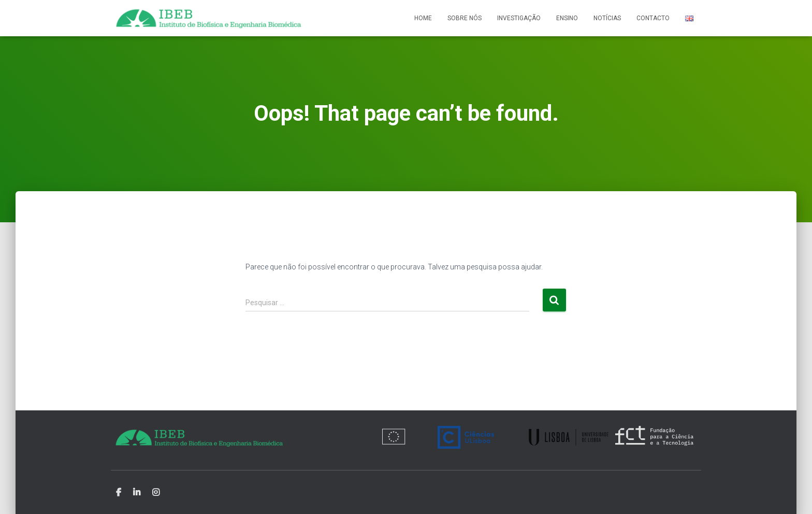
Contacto (653, 18)
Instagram (156, 493)
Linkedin (137, 493)
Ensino (567, 18)
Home (423, 18)
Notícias (607, 18)
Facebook (119, 493)
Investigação (519, 18)
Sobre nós (465, 18)
